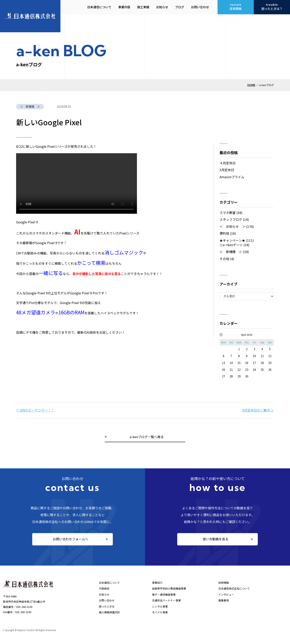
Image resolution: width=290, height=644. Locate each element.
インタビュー (226, 595)
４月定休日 (228, 163)
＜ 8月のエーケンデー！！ (35, 410)
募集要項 (224, 600)
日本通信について (109, 583)
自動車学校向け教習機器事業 (169, 588)
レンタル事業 (160, 606)
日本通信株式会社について (234, 588)
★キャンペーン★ (232, 240)
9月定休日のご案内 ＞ (258, 410)
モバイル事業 (160, 612)
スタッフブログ (231, 219)
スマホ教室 (228, 213)
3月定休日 (227, 170)
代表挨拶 (104, 588)
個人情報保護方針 (109, 612)
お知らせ (104, 595)
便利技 (224, 233)
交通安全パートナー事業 (166, 600)
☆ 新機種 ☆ (231, 252)
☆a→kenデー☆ (231, 245)
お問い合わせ (107, 600)
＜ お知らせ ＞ (232, 226)
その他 (224, 259)
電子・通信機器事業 (164, 595)
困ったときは (107, 606)
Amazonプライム (232, 177)
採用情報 (224, 583)
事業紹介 (157, 583)
